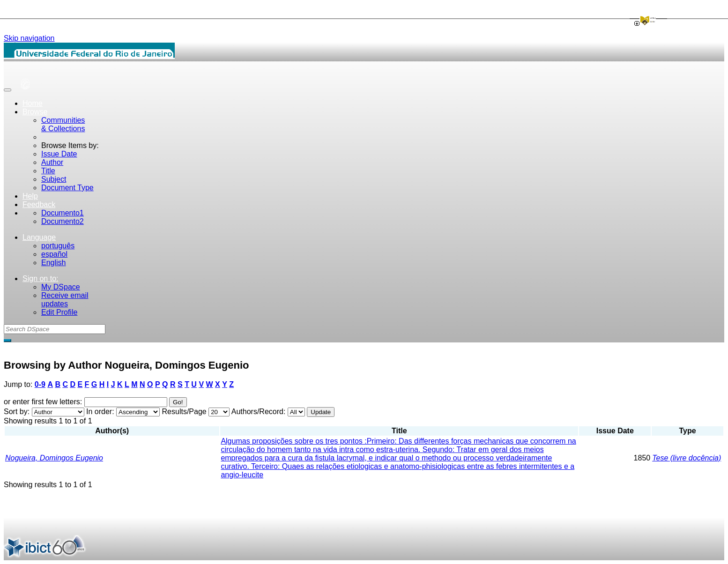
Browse (35, 112)
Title (48, 171)
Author (52, 162)
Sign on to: (41, 278)
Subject (54, 179)
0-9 (40, 384)
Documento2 (63, 221)
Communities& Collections (63, 124)
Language (39, 237)
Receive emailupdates (65, 300)
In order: (100, 412)
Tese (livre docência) (687, 458)
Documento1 (63, 213)
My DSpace (61, 287)
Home (33, 103)
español (54, 254)
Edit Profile (59, 312)
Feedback (39, 204)
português (58, 246)
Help (30, 196)
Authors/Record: (259, 412)
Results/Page (184, 412)
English (53, 263)
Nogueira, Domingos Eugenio (54, 458)
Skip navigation (29, 38)
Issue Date (59, 154)
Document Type (67, 188)
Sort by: (17, 412)
